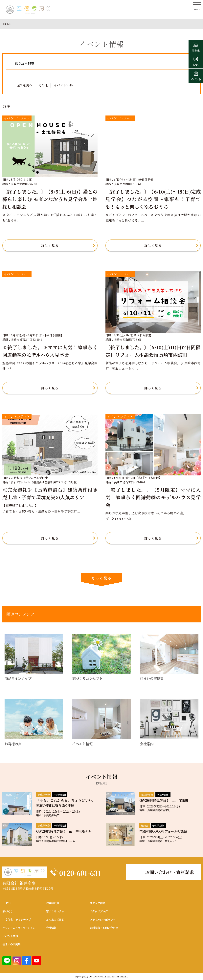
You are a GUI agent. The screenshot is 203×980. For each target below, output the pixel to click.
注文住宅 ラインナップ (17, 919)
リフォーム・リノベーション (19, 928)
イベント (196, 75)
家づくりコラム (55, 911)
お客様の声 (52, 903)
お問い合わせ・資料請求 (170, 872)
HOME (7, 24)
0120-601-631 (88, 872)
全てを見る (24, 85)
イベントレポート (66, 85)
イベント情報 (10, 936)
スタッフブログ (99, 911)
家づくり (8, 911)
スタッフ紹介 (97, 903)
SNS (196, 61)
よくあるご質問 (55, 919)
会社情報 (51, 928)
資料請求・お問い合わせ (104, 928)
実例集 (196, 47)
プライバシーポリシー (102, 919)
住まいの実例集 (11, 944)
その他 (43, 85)
